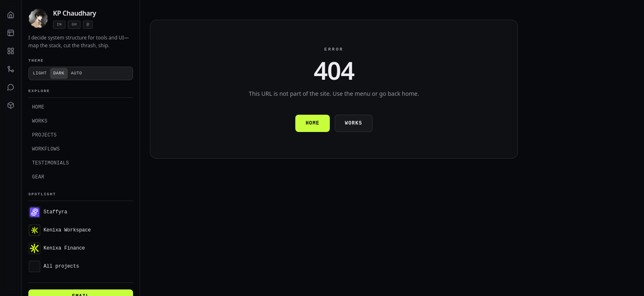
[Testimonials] (11, 87)
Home (38, 107)
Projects (44, 135)
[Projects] (11, 51)
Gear (38, 177)
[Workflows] (11, 69)
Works (40, 121)
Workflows (46, 149)
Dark (59, 73)
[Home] (11, 15)
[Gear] (11, 105)
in (59, 24)
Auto (77, 73)
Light (40, 73)
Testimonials (51, 163)
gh (74, 24)
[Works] (11, 33)
